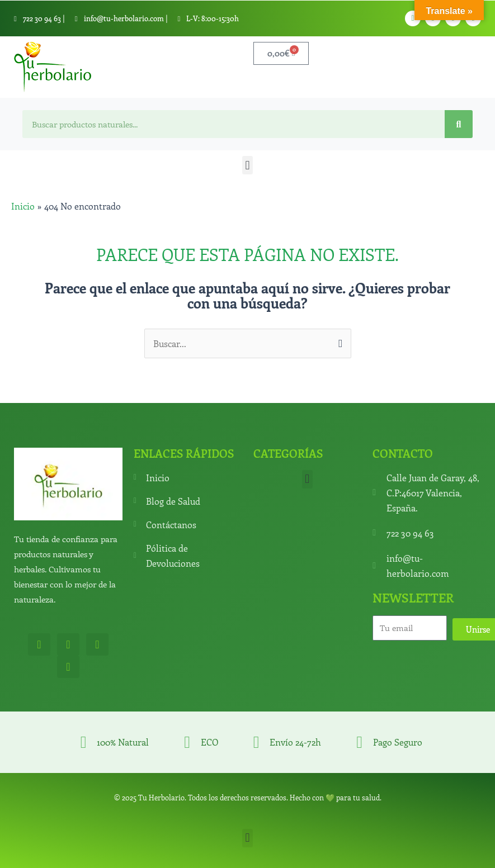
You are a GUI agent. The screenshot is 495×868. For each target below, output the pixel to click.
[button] (247, 165)
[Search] (459, 124)
